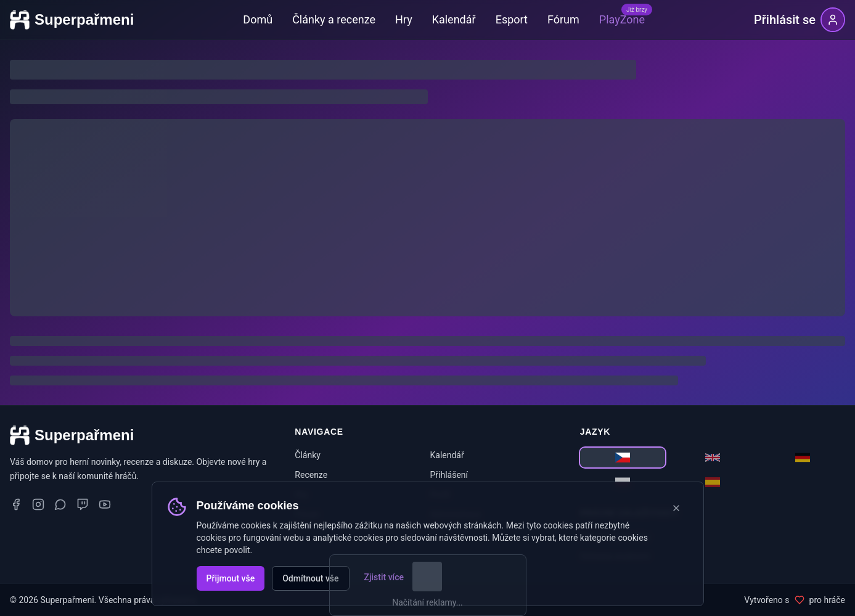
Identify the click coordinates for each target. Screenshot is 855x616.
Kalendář (454, 19)
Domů (258, 19)
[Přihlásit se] (800, 20)
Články (308, 455)
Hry (404, 19)
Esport (512, 19)
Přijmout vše (231, 578)
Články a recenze (334, 19)
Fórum (563, 19)
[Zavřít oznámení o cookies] (676, 508)
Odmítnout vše (310, 578)
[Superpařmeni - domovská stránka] (72, 20)
